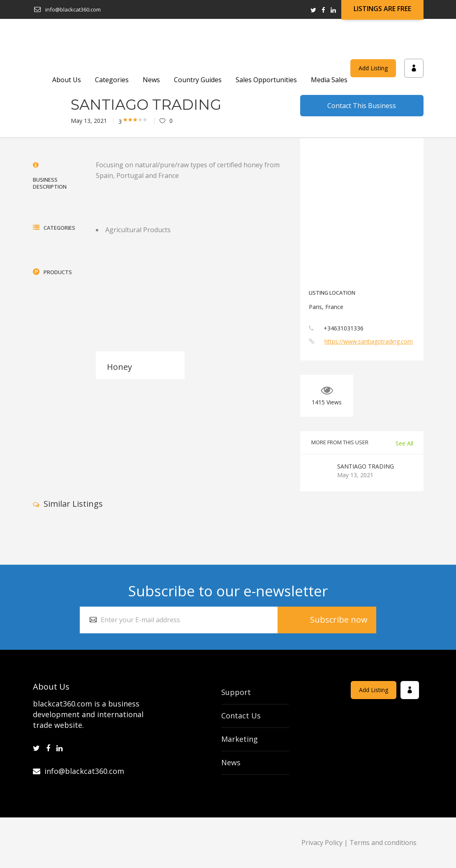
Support (236, 692)
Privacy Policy (322, 843)
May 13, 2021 (89, 121)
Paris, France (326, 307)
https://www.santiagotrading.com (369, 341)
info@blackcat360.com (79, 771)
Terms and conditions (383, 843)
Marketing (240, 739)
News (231, 762)
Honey (119, 367)
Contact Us (241, 716)
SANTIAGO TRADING (366, 466)
